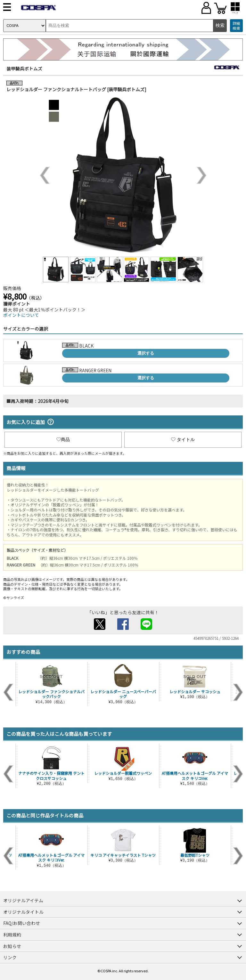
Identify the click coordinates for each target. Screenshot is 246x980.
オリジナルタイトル (23, 912)
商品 (63, 439)
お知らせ (12, 946)
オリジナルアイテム (23, 900)
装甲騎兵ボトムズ (24, 68)
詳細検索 (236, 26)
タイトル (183, 439)
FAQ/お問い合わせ (22, 923)
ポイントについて (21, 315)
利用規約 (12, 935)
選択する (146, 353)
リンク (10, 957)
